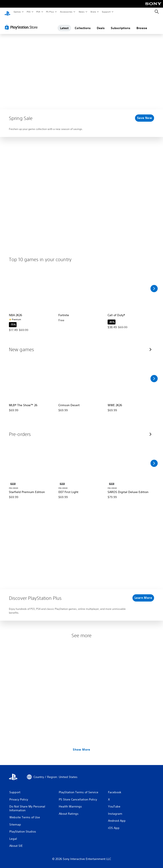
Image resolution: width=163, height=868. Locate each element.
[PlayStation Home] (7, 12)
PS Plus (50, 12)
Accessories (66, 12)
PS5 (29, 12)
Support (106, 12)
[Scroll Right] (154, 285)
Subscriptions (121, 24)
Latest (64, 24)
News (82, 12)
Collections (83, 24)
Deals (101, 24)
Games (17, 12)
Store (93, 12)
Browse (142, 24)
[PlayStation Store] (22, 23)
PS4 (38, 12)
